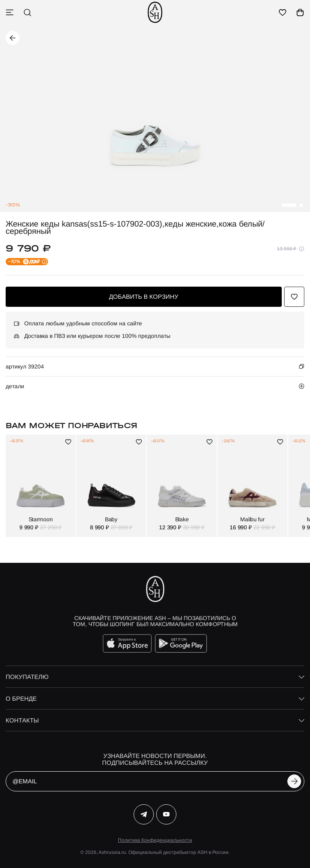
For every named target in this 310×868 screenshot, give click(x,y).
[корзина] (300, 12)
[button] (289, 205)
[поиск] (27, 12)
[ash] (155, 12)
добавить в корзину (144, 297)
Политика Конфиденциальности (155, 840)
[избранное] (283, 12)
